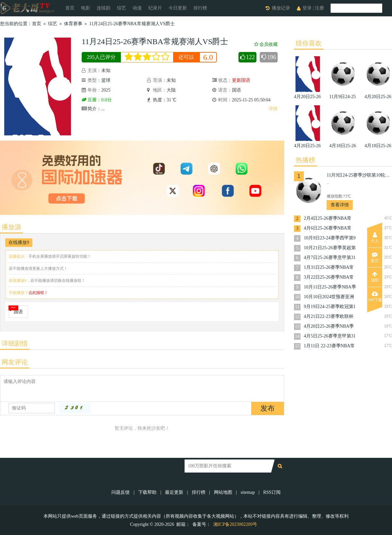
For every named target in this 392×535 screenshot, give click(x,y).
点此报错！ (38, 293)
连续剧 (104, 8)
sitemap (248, 492)
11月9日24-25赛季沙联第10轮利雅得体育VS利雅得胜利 (359, 175)
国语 (18, 312)
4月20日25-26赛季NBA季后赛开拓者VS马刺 (329, 327)
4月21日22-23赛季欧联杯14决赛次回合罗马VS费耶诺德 (330, 317)
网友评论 (15, 362)
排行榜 (200, 8)
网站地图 (223, 492)
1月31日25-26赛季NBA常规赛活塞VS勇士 (329, 268)
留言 (375, 257)
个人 (375, 238)
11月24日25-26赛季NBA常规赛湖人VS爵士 (132, 24)
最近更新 (174, 492)
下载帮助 (147, 492)
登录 (307, 8)
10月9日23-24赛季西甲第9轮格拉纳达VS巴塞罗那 (330, 239)
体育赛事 (73, 24)
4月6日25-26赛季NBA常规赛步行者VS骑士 (328, 229)
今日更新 (178, 8)
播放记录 (281, 8)
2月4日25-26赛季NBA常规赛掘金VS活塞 (328, 219)
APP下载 (375, 297)
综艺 (122, 8)
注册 (319, 8)
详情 (273, 109)
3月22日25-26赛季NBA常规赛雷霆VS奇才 (329, 278)
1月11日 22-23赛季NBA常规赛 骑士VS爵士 (329, 346)
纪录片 (155, 8)
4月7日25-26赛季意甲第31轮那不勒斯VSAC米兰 (330, 258)
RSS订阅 (272, 492)
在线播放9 (19, 242)
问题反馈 (121, 492)
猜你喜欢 (309, 43)
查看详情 (340, 205)
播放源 (11, 227)
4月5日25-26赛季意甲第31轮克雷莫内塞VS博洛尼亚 (330, 337)
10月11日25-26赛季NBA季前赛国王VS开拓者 (330, 288)
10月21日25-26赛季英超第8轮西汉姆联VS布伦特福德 (330, 248)
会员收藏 (266, 44)
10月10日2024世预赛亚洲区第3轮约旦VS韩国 (329, 297)
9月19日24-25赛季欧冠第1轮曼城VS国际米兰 (330, 307)
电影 (86, 8)
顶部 (375, 277)
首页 (70, 8)
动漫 (137, 8)
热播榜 (305, 160)
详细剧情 (15, 343)
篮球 (106, 80)
